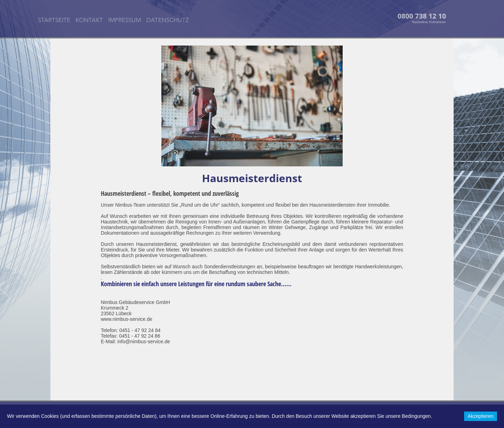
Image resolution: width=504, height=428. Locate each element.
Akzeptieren (481, 416)
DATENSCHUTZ (167, 20)
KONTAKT (89, 20)
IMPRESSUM (125, 20)
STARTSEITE (54, 20)
